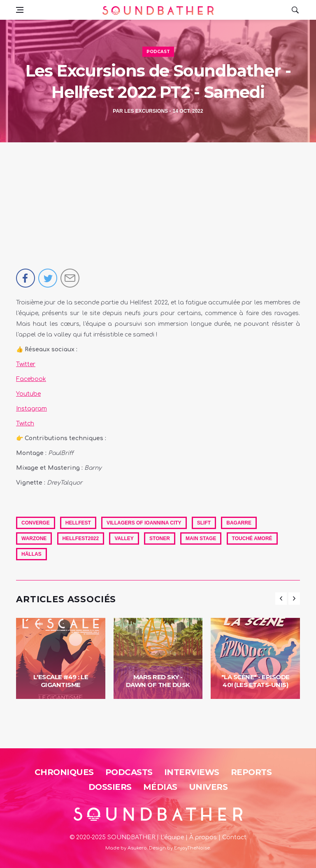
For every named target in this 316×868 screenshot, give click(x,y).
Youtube (28, 394)
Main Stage (201, 538)
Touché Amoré (252, 538)
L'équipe (172, 837)
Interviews (192, 772)
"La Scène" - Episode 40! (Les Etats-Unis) (256, 681)
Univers (208, 787)
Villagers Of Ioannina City (144, 523)
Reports (251, 772)
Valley (124, 538)
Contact (234, 837)
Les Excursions (146, 111)
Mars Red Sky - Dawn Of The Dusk (158, 681)
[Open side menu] (20, 10)
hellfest (78, 523)
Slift (204, 523)
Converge (36, 523)
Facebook (31, 379)
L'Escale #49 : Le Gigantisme (61, 681)
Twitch (25, 424)
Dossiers (110, 787)
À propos (203, 837)
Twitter (26, 364)
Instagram (31, 409)
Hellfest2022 (81, 538)
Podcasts (129, 772)
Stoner (160, 538)
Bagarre (239, 523)
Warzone (34, 538)
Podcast (158, 52)
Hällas (31, 554)
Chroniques (64, 772)
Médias (160, 787)
